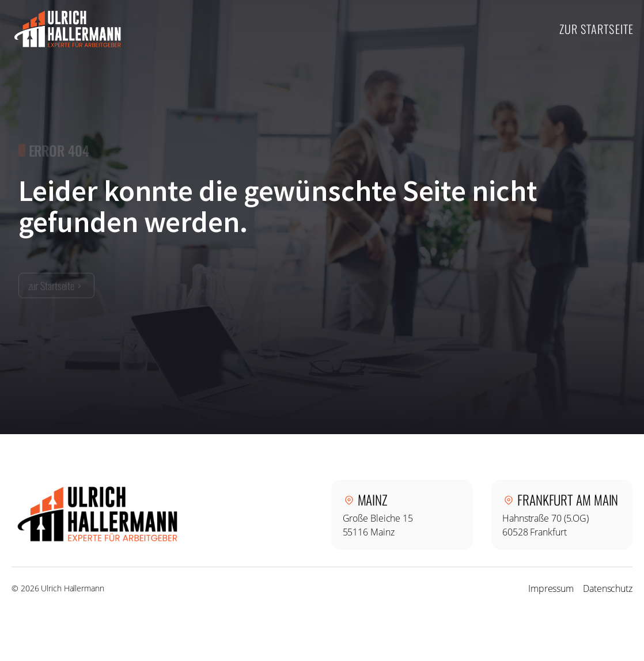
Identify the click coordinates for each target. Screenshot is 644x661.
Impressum (551, 588)
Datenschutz (608, 588)
